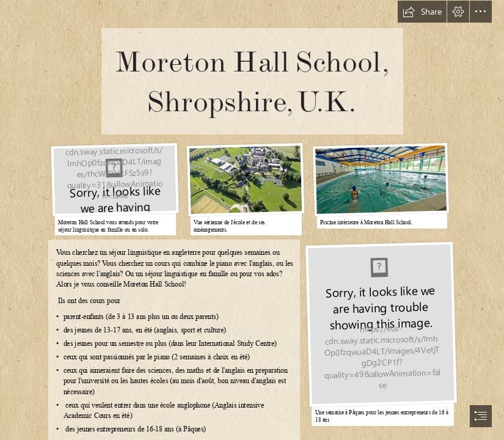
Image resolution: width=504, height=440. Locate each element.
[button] (422, 12)
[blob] (114, 188)
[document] (252, 220)
